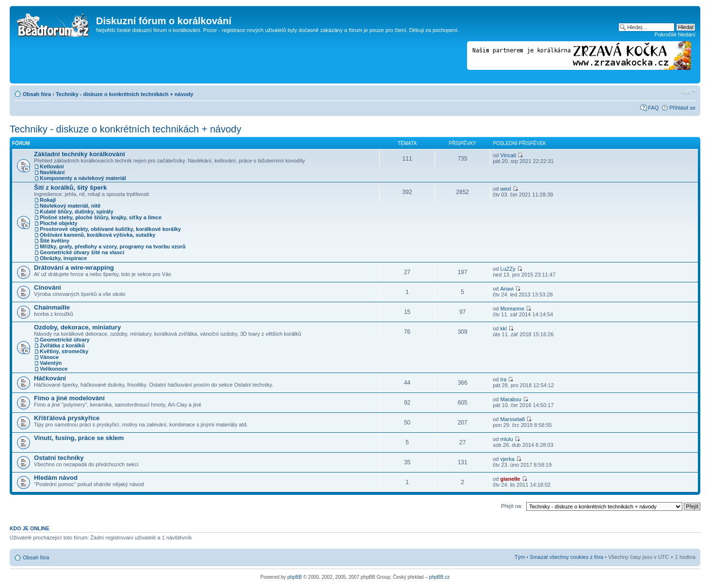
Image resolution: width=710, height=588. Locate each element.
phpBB (294, 577)
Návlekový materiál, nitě (70, 206)
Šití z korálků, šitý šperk (70, 188)
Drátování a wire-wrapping (74, 268)
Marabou (511, 399)
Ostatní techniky (59, 458)
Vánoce (49, 357)
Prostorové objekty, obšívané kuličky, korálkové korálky (110, 229)
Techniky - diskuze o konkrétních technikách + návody (125, 94)
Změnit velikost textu (688, 92)
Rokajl (48, 200)
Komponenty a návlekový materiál (83, 178)
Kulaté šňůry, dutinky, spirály (77, 212)
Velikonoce (54, 369)
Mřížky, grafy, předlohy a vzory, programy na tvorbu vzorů (113, 246)
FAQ (653, 108)
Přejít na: (512, 506)
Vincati (508, 155)
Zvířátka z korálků (62, 345)
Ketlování (52, 166)
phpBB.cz (439, 577)
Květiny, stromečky (64, 351)
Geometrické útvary (65, 340)
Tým (520, 557)
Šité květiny (55, 241)
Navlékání (52, 172)
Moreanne (513, 309)
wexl (506, 189)
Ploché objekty (59, 223)
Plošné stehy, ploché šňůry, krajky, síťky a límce (101, 217)
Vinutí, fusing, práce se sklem (79, 438)
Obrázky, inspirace (63, 258)
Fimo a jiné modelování (69, 398)
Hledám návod (56, 478)
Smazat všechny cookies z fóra (566, 557)
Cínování (48, 287)
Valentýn (51, 363)
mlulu (507, 439)
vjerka (508, 459)
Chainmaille (52, 307)
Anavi (507, 289)
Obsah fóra (37, 94)
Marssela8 (513, 419)
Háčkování (50, 378)
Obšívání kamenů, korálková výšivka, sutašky (97, 235)
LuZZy (508, 269)
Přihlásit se (682, 108)
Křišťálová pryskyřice (67, 418)
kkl (504, 328)
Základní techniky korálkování (80, 154)
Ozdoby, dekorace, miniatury (77, 327)
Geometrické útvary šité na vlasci (82, 252)
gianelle (510, 479)
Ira (504, 379)
